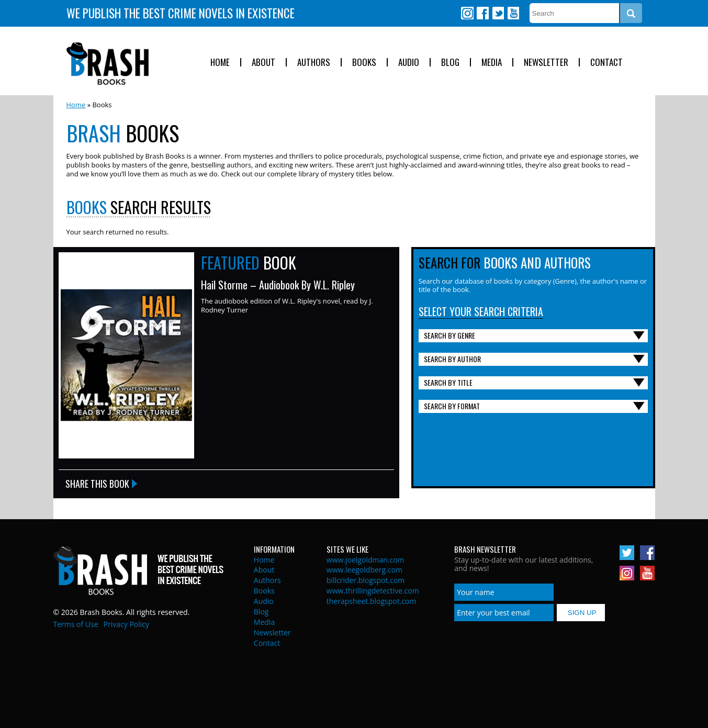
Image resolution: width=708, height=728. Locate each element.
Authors (314, 63)
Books (364, 63)
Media (492, 63)
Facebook (482, 13)
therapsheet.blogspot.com (372, 601)
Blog (450, 63)
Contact (606, 63)
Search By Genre (449, 335)
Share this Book (97, 484)
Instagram (467, 13)
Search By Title (448, 382)
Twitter (498, 13)
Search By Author (452, 359)
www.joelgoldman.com (366, 560)
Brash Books (108, 64)
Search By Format (452, 406)
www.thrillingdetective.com (373, 591)
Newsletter (546, 63)
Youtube (513, 13)
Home (220, 63)
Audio (409, 63)
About (263, 63)
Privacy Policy (126, 624)
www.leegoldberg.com (364, 570)
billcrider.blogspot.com (366, 580)
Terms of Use (76, 624)
